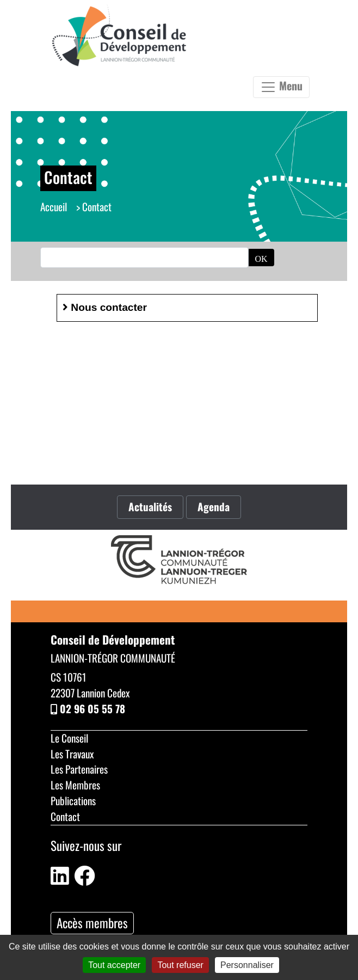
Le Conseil (69, 738)
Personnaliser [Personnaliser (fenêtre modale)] (247, 965)
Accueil (54, 207)
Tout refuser (180, 965)
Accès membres (92, 923)
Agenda (214, 507)
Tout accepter (114, 965)
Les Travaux (72, 754)
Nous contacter (105, 307)
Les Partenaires (79, 769)
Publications (73, 801)
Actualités (150, 507)
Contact (65, 816)
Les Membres (75, 785)
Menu (281, 86)
